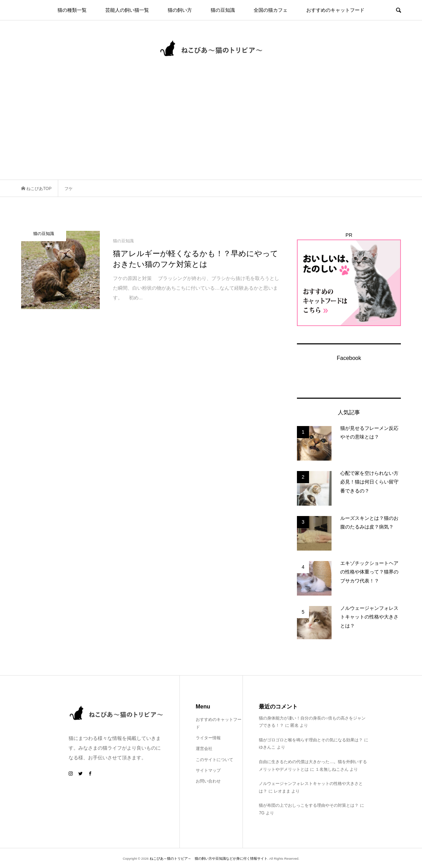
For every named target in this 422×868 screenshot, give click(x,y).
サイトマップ (208, 770)
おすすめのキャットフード (335, 10)
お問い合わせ (208, 781)
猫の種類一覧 (72, 10)
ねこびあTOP (38, 189)
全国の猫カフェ (271, 10)
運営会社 (204, 749)
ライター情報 (208, 738)
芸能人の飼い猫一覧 (127, 10)
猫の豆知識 (223, 10)
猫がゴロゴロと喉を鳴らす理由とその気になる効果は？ (311, 740)
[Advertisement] (211, 128)
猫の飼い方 (180, 10)
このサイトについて (214, 760)
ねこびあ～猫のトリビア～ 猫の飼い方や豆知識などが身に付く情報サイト (209, 858)
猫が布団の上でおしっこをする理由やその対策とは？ (309, 805)
